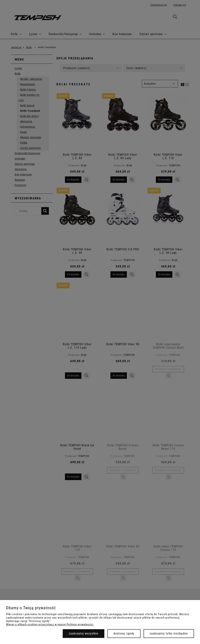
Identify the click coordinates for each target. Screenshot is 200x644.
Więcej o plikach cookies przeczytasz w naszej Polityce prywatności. (50, 624)
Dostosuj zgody (124, 633)
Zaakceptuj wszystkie (84, 633)
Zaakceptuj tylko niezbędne (169, 633)
